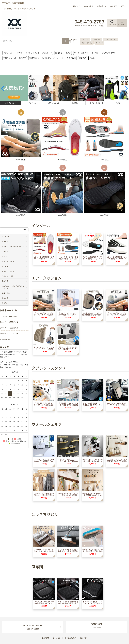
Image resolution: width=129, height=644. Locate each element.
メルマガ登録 (88, 6)
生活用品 (59, 53)
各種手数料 (71, 58)
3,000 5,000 (9, 328)
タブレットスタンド (110, 39)
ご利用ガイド (75, 6)
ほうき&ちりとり (87, 43)
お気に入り (112, 23)
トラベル (19, 53)
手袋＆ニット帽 (9, 58)
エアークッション (54, 103)
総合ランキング (11, 103)
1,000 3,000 (9, 322)
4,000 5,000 (9, 334)
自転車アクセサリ (109, 53)
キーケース (99, 43)
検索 (25, 230)
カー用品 (95, 53)
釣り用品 (22, 58)
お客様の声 (72, 638)
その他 (92, 58)
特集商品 (83, 58)
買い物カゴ (122, 23)
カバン (68, 53)
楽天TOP (124, 6)
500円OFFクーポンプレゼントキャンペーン (46, 58)
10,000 (5, 339)
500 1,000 (8, 316)
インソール (85, 39)
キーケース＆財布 (81, 53)
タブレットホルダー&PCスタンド (39, 53)
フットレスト (96, 39)
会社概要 (114, 6)
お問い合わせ (102, 6)
